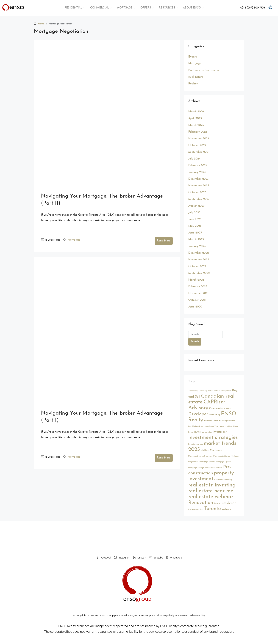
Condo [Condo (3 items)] (227, 409)
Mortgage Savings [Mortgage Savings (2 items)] (196, 468)
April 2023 (195, 233)
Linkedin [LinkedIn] (140, 558)
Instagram (122, 558)
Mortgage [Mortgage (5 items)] (216, 450)
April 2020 (195, 307)
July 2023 (194, 213)
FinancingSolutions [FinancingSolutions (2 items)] (227, 421)
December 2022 (198, 253)
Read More (164, 241)
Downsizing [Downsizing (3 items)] (215, 415)
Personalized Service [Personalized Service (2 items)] (214, 468)
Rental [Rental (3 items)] (217, 503)
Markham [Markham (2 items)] (205, 450)
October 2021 (197, 300)
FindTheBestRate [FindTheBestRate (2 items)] (196, 427)
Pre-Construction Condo (204, 70)
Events (193, 57)
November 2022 (199, 260)
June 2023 (195, 219)
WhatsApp (174, 558)
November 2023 (199, 186)
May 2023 (195, 226)
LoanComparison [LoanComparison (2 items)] (196, 444)
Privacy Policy (197, 615)
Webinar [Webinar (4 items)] (226, 509)
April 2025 (195, 118)
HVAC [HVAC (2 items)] (197, 432)
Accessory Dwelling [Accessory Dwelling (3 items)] (198, 391)
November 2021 (198, 293)
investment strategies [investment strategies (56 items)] (213, 438)
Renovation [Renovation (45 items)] (201, 503)
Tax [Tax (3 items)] (202, 509)
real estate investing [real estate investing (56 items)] (212, 485)
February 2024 (198, 166)
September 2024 (199, 152)
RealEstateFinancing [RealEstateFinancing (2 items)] (223, 480)
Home (41, 24)
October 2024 (197, 145)
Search (195, 342)
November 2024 (199, 139)
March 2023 (196, 240)
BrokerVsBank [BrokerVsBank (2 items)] (225, 391)
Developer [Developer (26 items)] (198, 414)
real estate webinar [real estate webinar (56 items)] (211, 497)
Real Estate (196, 77)
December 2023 (198, 179)
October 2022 (197, 266)
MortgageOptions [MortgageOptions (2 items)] (207, 462)
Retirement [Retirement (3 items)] (194, 509)
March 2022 (196, 280)
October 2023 (197, 192)
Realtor (193, 84)
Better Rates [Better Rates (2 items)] (213, 391)
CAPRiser (93, 615)
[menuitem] (253, 8)
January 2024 (197, 172)
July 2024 (194, 159)
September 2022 (199, 273)
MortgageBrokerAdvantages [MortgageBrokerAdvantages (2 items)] (200, 456)
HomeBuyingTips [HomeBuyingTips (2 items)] (211, 427)
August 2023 (196, 206)
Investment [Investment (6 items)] (220, 432)
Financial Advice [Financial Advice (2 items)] (211, 421)
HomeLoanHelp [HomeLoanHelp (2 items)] (226, 427)
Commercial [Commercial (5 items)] (216, 409)
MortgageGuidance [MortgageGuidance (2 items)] (222, 456)
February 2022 (198, 287)
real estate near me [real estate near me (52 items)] (211, 491)
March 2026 (196, 112)
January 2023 (197, 246)
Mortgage (74, 240)
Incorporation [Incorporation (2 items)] (206, 432)
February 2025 (198, 132)
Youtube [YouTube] (156, 558)
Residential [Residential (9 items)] (229, 503)
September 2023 (199, 199)
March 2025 (196, 125)
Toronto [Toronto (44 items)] (213, 509)
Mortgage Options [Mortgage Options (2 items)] (223, 462)
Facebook (104, 558)
